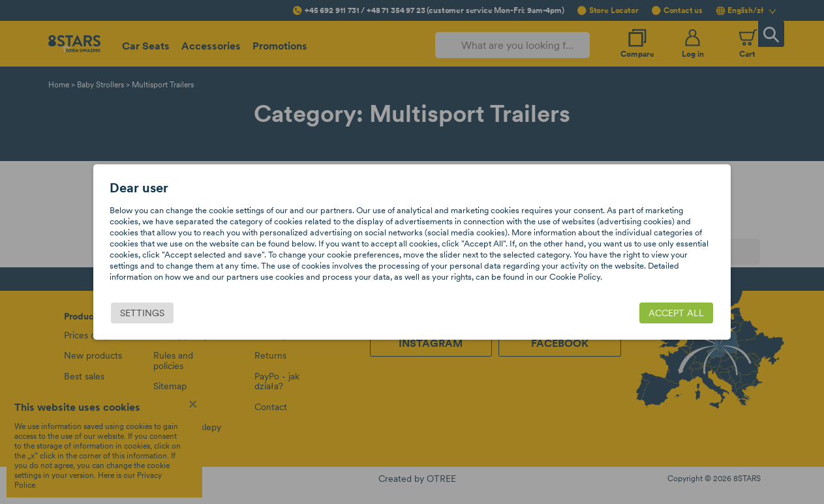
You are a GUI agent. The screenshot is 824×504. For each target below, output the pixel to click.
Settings (143, 313)
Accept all (676, 313)
